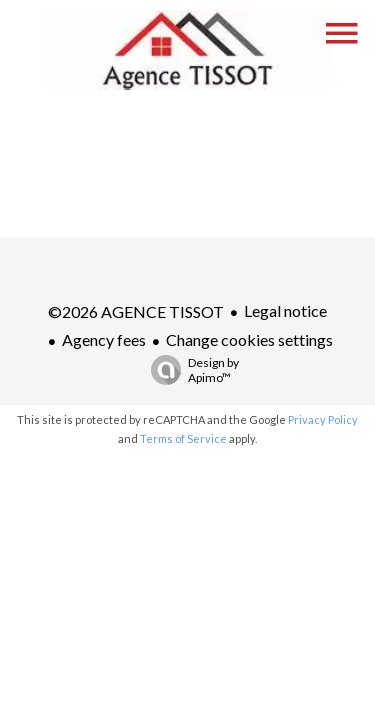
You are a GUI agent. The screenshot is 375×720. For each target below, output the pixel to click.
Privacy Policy (323, 419)
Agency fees (104, 339)
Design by (190, 370)
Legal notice (285, 310)
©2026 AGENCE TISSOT (136, 311)
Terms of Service (183, 438)
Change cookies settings (249, 339)
